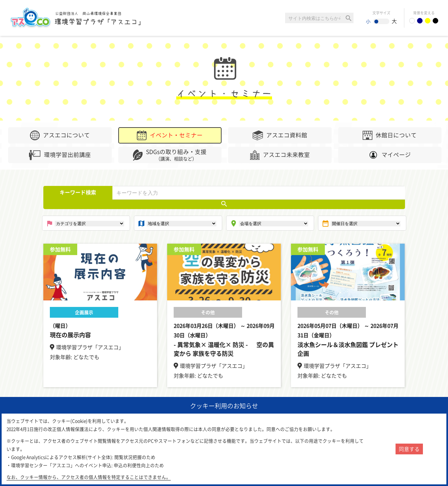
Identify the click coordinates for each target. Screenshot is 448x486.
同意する (409, 449)
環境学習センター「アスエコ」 (84, 18)
